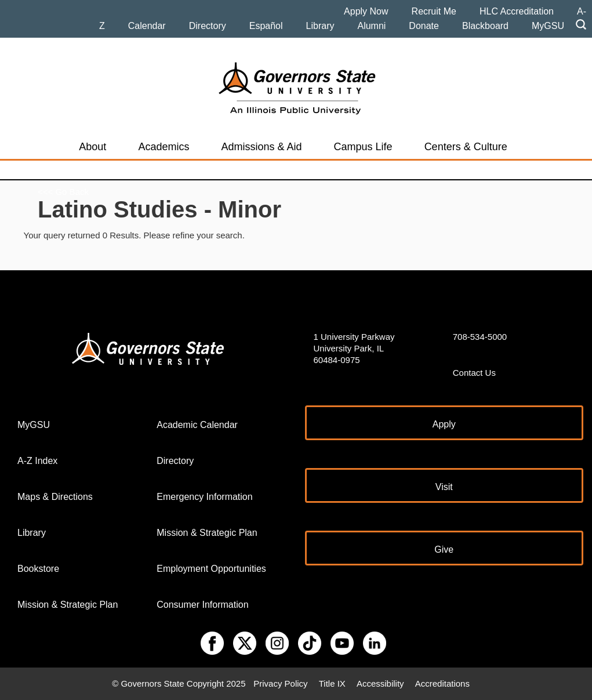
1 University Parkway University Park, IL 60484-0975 (354, 348)
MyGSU (548, 26)
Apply (444, 424)
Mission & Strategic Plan (68, 605)
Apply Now (366, 11)
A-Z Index (37, 461)
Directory (208, 26)
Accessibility (380, 683)
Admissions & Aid (261, 147)
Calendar (147, 26)
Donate (424, 26)
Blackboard (485, 26)
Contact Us (474, 373)
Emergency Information (204, 497)
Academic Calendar (197, 425)
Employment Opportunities (211, 569)
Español (266, 26)
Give (444, 550)
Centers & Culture (466, 147)
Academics (164, 147)
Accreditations (442, 683)
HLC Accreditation (517, 11)
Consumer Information (202, 605)
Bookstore (38, 569)
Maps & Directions (55, 497)
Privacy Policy (280, 683)
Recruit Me (434, 11)
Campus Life (363, 147)
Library (320, 26)
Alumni (371, 26)
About (92, 147)
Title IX (332, 683)
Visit (444, 487)
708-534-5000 (480, 337)
